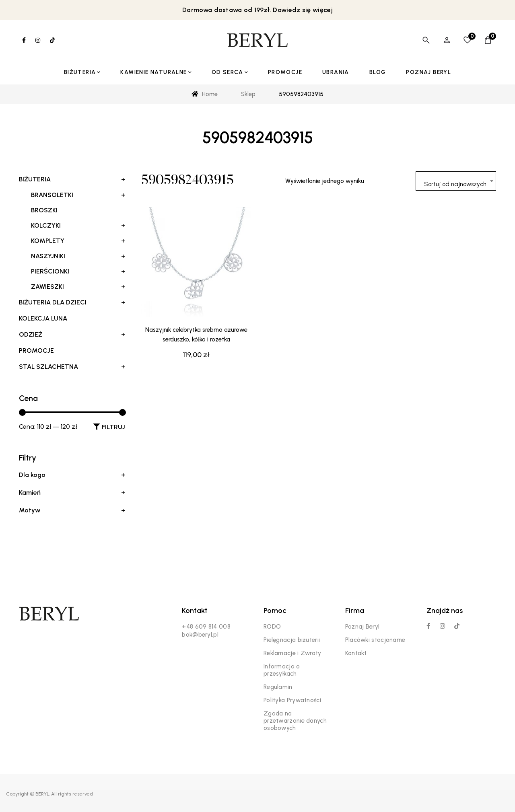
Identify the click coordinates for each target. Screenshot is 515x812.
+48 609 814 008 (206, 627)
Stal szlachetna (72, 367)
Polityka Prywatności (292, 700)
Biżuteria (72, 179)
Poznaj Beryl (363, 627)
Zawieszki (78, 287)
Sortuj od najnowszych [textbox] (455, 184)
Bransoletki (78, 195)
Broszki (44, 210)
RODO (272, 627)
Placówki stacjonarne (375, 640)
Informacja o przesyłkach (282, 670)
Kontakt (356, 653)
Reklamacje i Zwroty (293, 653)
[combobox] (456, 181)
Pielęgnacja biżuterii (292, 640)
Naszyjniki (78, 256)
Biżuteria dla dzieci (72, 302)
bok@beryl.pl (200, 635)
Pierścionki (78, 271)
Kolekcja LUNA (43, 318)
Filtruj (113, 427)
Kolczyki (78, 226)
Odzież (72, 335)
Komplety (78, 241)
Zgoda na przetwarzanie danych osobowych (295, 721)
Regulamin (278, 687)
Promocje (36, 350)
